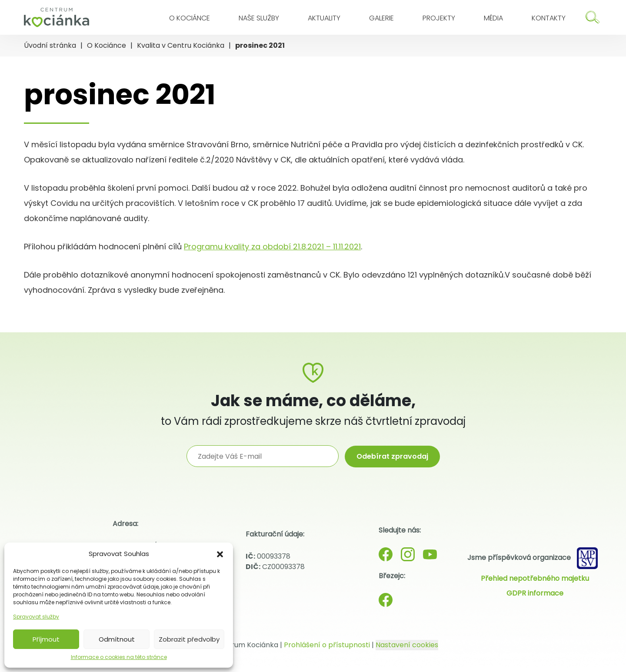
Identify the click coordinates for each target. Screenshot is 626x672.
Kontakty (549, 18)
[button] (220, 554)
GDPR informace (535, 593)
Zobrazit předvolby (189, 639)
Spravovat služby (36, 617)
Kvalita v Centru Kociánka (181, 45)
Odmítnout (117, 639)
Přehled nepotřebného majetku (535, 578)
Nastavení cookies (407, 645)
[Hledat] (593, 17)
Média (493, 18)
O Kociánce (190, 18)
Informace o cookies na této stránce (119, 657)
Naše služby (259, 18)
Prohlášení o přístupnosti (327, 645)
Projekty (439, 18)
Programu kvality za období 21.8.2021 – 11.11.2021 (272, 247)
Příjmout (46, 639)
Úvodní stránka (50, 45)
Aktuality (324, 18)
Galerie (381, 18)
